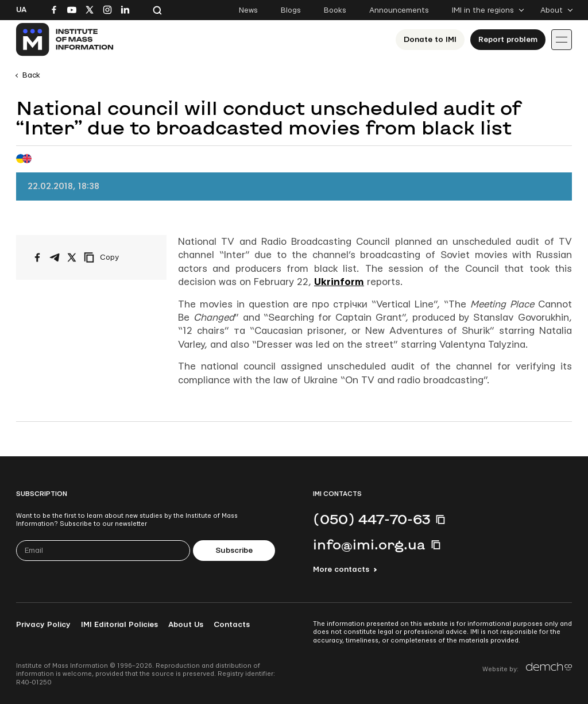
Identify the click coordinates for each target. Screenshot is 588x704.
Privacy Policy (43, 625)
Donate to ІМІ (430, 40)
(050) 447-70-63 (372, 519)
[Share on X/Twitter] (72, 257)
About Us (186, 625)
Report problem (508, 40)
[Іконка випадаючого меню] (562, 40)
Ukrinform (339, 282)
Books (335, 10)
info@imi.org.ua (369, 544)
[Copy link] (117, 257)
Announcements (399, 10)
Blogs (291, 10)
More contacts (341, 570)
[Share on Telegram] (55, 257)
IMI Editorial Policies (119, 625)
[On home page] (65, 40)
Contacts (232, 625)
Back (31, 75)
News (248, 10)
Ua (21, 10)
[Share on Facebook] (37, 257)
